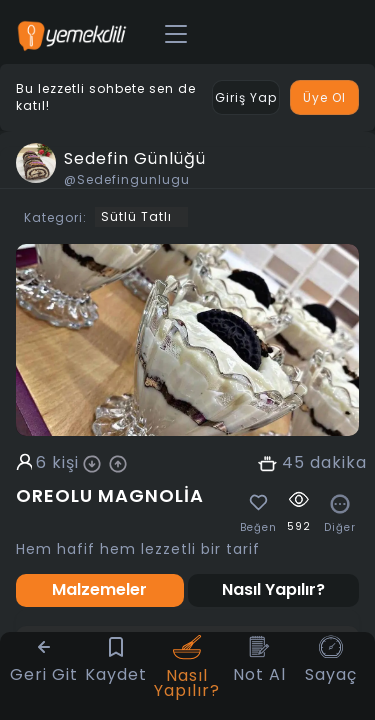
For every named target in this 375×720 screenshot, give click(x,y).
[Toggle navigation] (176, 35)
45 (293, 463)
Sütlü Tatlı (136, 216)
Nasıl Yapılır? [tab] (273, 589)
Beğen (258, 528)
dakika (338, 463)
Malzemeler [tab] (99, 589)
